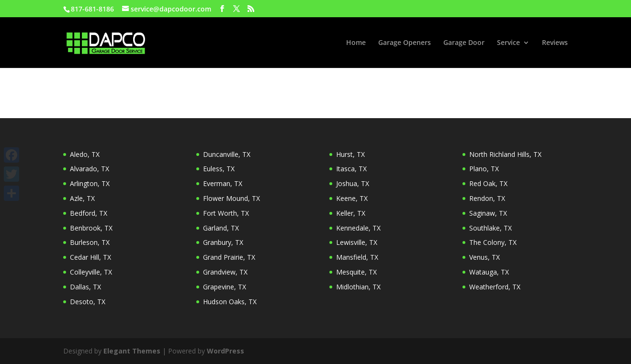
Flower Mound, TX (231, 198)
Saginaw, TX (488, 213)
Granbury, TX (223, 242)
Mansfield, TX (357, 257)
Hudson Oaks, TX (230, 302)
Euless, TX (219, 169)
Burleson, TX (90, 242)
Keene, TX (352, 198)
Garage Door (464, 43)
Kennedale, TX (358, 228)
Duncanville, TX (227, 154)
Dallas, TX (85, 287)
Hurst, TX (350, 154)
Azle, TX (82, 198)
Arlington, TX (90, 183)
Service (508, 43)
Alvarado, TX (90, 169)
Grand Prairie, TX (229, 257)
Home (356, 43)
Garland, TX (221, 228)
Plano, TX (484, 169)
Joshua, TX (353, 183)
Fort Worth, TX (226, 213)
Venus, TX (485, 257)
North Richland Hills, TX (505, 154)
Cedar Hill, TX (90, 257)
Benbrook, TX (91, 228)
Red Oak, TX (488, 183)
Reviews (555, 43)
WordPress (225, 351)
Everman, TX (223, 183)
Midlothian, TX (358, 287)
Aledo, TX (85, 154)
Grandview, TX (225, 272)
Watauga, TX (489, 272)
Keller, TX (351, 213)
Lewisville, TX (357, 242)
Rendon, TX (487, 198)
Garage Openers (405, 43)
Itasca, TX (351, 169)
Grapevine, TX (225, 287)
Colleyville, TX (91, 272)
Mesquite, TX (356, 272)
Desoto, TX (88, 302)
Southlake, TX (490, 228)
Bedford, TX (89, 213)
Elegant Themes (132, 351)
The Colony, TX (493, 242)
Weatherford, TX (495, 287)
